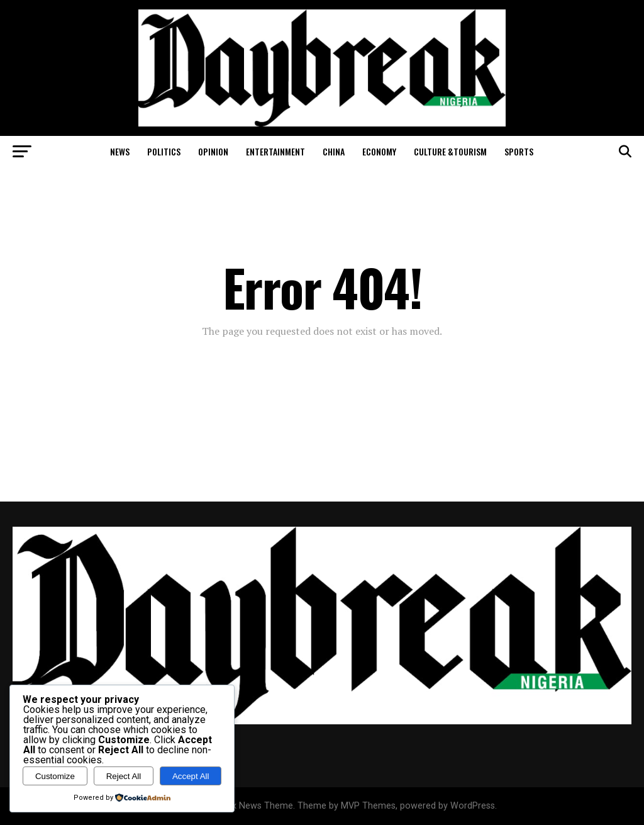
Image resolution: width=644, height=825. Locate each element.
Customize (55, 776)
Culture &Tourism (450, 151)
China (334, 151)
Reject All (124, 776)
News (120, 151)
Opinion (213, 151)
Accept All (191, 776)
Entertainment (275, 151)
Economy (379, 151)
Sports (519, 151)
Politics (164, 151)
